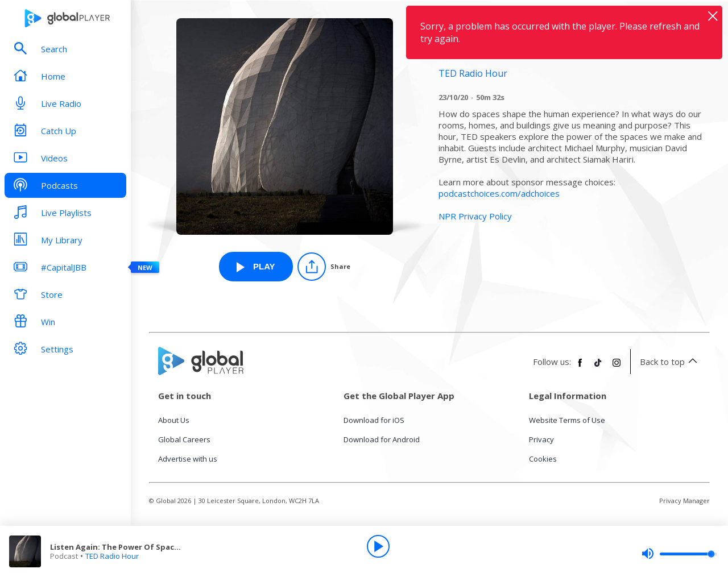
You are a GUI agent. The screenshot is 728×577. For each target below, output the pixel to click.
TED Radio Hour (112, 556)
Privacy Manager (684, 501)
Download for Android (382, 439)
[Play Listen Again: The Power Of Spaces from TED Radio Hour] (256, 267)
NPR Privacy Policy (475, 216)
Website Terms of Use (567, 420)
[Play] (378, 546)
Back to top (670, 362)
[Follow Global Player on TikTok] (598, 367)
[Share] (324, 267)
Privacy (541, 439)
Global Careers (184, 439)
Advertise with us (188, 459)
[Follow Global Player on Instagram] (617, 367)
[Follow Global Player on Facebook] (580, 367)
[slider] (679, 554)
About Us (174, 420)
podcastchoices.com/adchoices (499, 193)
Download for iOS (374, 420)
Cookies (543, 459)
